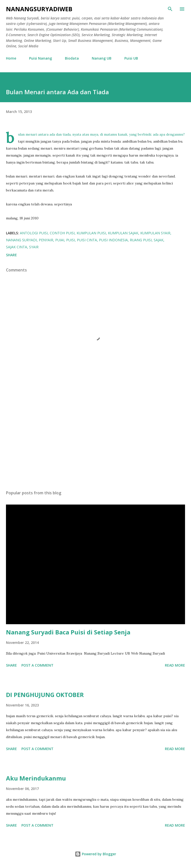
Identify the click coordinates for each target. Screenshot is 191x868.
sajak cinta (17, 247)
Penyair (46, 240)
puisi (71, 240)
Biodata (72, 58)
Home (11, 58)
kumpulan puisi (91, 233)
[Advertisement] (95, 439)
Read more (175, 665)
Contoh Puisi (62, 233)
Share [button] (11, 255)
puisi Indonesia (113, 240)
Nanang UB (102, 58)
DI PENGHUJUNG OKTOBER (45, 695)
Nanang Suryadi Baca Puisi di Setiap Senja (68, 632)
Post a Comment (37, 665)
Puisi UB (131, 58)
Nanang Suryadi (21, 240)
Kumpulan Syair (155, 233)
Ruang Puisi (141, 240)
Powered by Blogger (95, 854)
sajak (159, 240)
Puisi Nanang (41, 58)
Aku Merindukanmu (36, 778)
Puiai (60, 240)
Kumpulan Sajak (123, 233)
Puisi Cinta (87, 240)
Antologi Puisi (34, 233)
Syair (34, 247)
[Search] (170, 9)
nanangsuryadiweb (39, 9)
